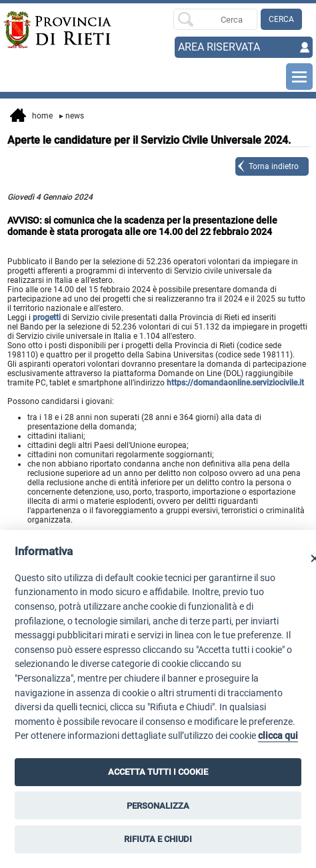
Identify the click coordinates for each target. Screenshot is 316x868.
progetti (47, 318)
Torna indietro (274, 166)
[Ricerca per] (215, 19)
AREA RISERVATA (219, 47)
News (72, 116)
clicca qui (278, 736)
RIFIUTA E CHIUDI (158, 839)
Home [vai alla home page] (31, 116)
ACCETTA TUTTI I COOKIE (158, 772)
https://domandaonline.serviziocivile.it (235, 383)
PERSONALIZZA (158, 806)
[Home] (34, 30)
